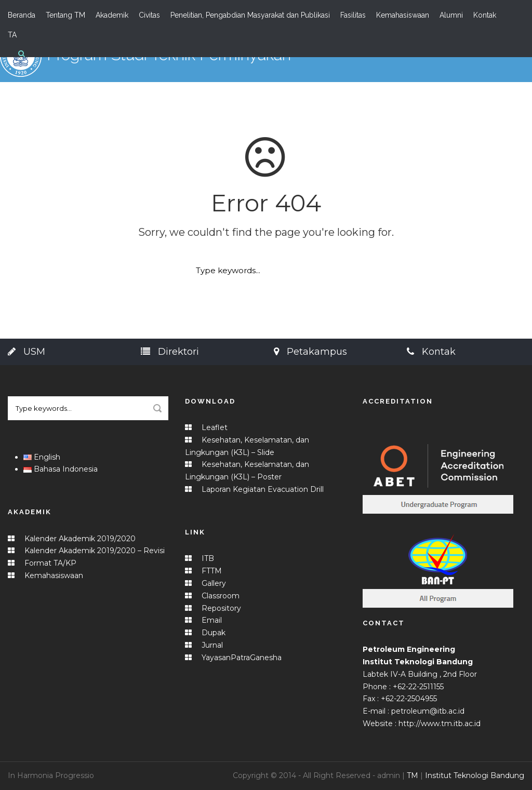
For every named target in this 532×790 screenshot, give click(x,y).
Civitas (149, 15)
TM (413, 775)
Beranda (22, 15)
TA (12, 35)
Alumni (451, 15)
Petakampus (310, 352)
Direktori (170, 352)
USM (26, 352)
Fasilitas (353, 15)
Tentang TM (65, 15)
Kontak (485, 15)
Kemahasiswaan (403, 15)
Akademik (112, 15)
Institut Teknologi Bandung (475, 775)
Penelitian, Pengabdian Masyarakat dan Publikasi (250, 15)
